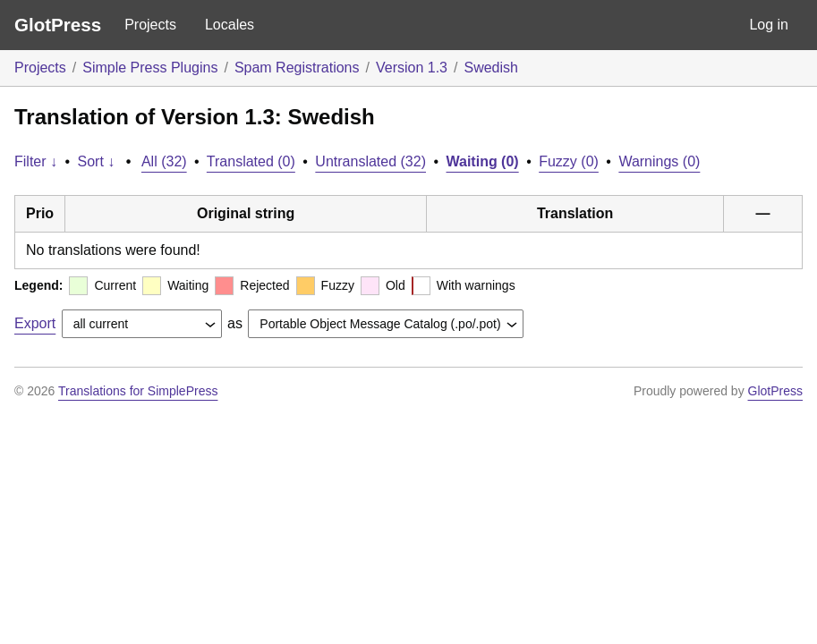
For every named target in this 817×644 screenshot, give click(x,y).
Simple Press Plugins (150, 68)
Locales (230, 25)
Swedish (490, 68)
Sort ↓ (97, 161)
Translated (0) (251, 161)
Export (35, 323)
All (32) (164, 161)
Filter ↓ (36, 161)
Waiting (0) (483, 161)
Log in (769, 25)
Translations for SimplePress (138, 391)
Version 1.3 (412, 68)
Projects (150, 25)
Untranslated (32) (370, 161)
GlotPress (58, 25)
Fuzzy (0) (569, 161)
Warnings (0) (659, 161)
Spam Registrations (297, 68)
